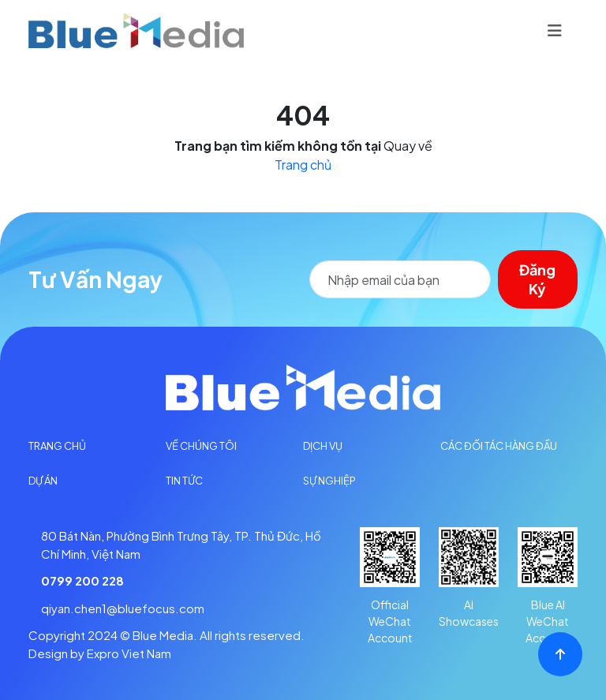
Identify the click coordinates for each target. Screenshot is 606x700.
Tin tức (184, 481)
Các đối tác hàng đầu (499, 446)
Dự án (43, 481)
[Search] (401, 279)
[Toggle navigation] (555, 30)
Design (48, 653)
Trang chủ (303, 165)
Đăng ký (539, 279)
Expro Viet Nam (129, 653)
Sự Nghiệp (329, 481)
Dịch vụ (323, 446)
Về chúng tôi (201, 446)
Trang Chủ (57, 446)
